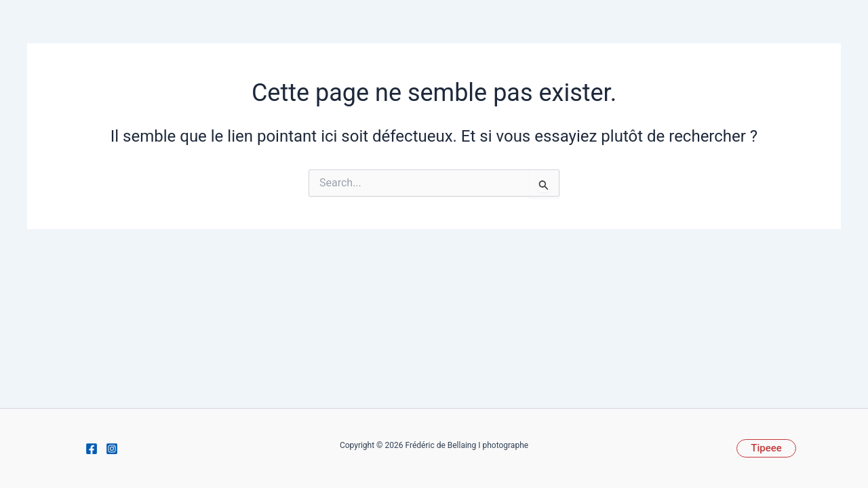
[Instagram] (112, 449)
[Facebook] (92, 449)
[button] (766, 448)
